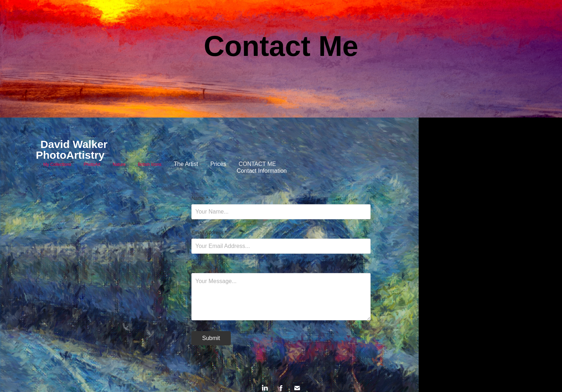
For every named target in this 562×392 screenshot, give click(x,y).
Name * (200, 198)
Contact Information (262, 171)
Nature (119, 164)
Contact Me (257, 164)
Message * (203, 267)
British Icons (150, 164)
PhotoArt (92, 164)
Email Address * (209, 233)
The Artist (186, 164)
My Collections (57, 164)
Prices (218, 164)
